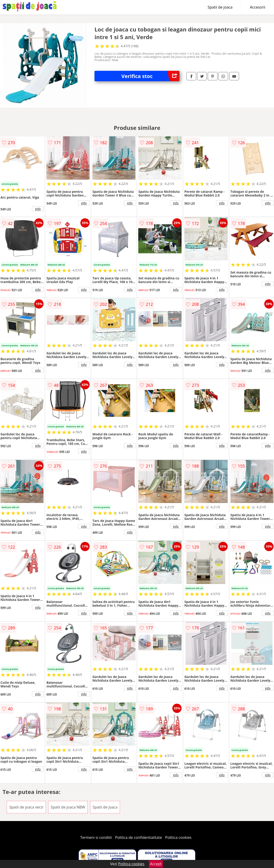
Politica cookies (178, 837)
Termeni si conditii (96, 837)
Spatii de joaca (220, 7)
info (38, 209)
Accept (156, 864)
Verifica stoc (150, 76)
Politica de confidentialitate (139, 837)
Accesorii (258, 7)
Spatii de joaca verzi (26, 807)
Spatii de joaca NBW (68, 807)
